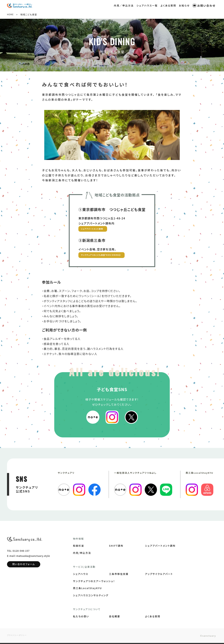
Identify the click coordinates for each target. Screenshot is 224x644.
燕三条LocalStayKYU (87, 589)
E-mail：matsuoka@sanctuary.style (28, 560)
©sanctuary (205, 637)
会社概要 (115, 617)
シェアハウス (81, 575)
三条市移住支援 (119, 575)
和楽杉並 (79, 547)
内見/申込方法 (82, 554)
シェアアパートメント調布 (97, 229)
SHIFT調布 (116, 547)
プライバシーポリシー (18, 636)
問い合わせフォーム (24, 568)
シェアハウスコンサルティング (91, 596)
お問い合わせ (204, 5)
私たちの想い (81, 617)
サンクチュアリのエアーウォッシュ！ (94, 582)
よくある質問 (168, 5)
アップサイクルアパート (159, 575)
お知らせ (184, 5)
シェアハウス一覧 (147, 5)
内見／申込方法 (124, 5)
